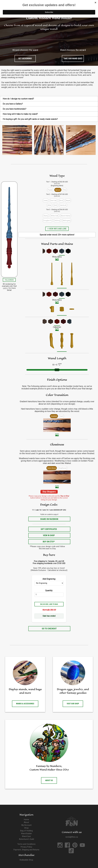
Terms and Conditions (26, 844)
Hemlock (63, 205)
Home (26, 820)
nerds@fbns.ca (72, 837)
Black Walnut (66, 216)
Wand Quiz (26, 836)
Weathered (63, 468)
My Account (26, 825)
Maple (68, 200)
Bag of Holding (26, 831)
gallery (5, 288)
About (26, 822)
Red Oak (54, 200)
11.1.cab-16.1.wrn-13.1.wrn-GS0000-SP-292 (49, 510)
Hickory (57, 220)
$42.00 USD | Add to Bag (49, 604)
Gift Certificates (49, 529)
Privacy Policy (26, 847)
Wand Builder (26, 834)
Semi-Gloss (52, 468)
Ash (56, 205)
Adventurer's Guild (26, 839)
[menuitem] (43, 252)
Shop (26, 828)
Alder (49, 205)
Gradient (54, 416)
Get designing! (25, 58)
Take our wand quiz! (73, 58)
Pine (65, 190)
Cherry (46, 216)
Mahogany (67, 220)
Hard (62, 416)
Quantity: (49, 591)
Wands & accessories (25, 704)
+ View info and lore (57, 229)
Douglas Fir (47, 220)
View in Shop (49, 535)
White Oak (54, 216)
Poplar (50, 190)
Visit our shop (73, 704)
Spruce (58, 190)
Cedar (46, 200)
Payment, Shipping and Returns (26, 850)
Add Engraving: (49, 579)
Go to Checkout (49, 629)
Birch (61, 200)
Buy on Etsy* (49, 542)
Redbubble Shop (26, 860)
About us (49, 780)
